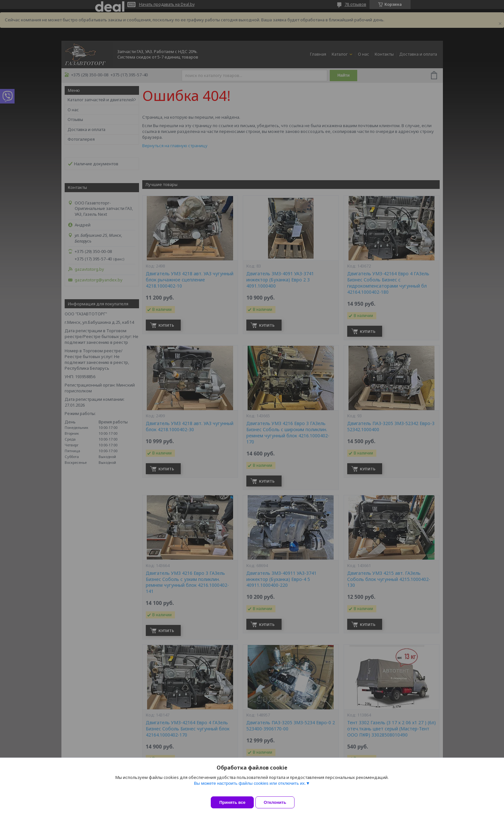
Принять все (232, 802)
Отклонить (280, 802)
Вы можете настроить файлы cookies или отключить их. (250, 788)
